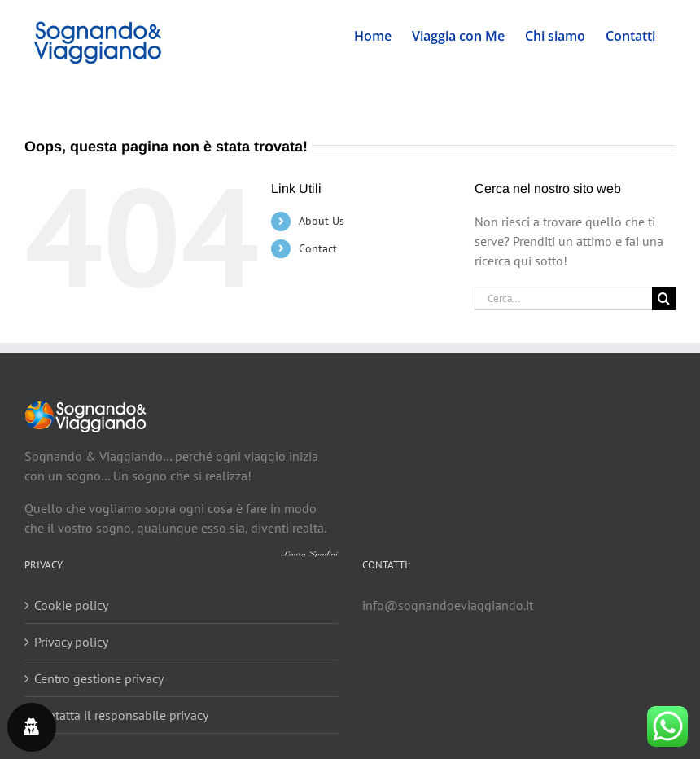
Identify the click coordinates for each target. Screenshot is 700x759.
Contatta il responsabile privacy (121, 715)
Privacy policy (71, 642)
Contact (318, 248)
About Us (322, 221)
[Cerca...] (563, 298)
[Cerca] (664, 298)
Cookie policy (71, 605)
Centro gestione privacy (99, 678)
